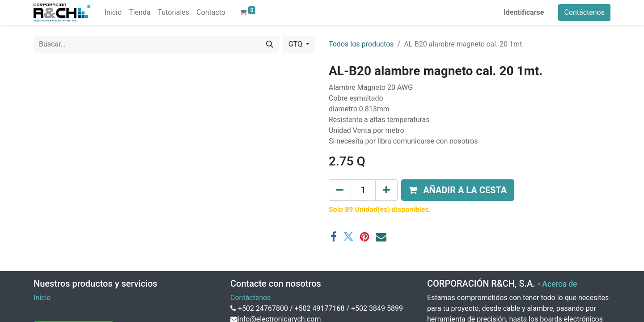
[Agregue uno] (386, 190)
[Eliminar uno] (340, 190)
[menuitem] (113, 13)
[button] (458, 190)
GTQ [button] (296, 44)
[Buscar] (270, 44)
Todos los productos (361, 44)
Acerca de (559, 284)
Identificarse (524, 12)
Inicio (42, 298)
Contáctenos (584, 12)
